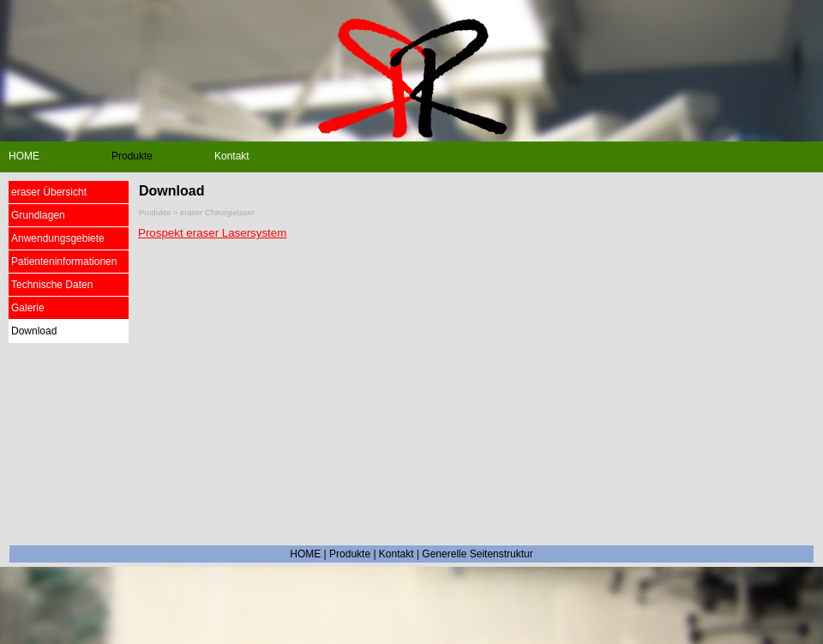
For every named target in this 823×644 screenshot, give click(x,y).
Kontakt (396, 554)
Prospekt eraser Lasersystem (212, 233)
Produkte (350, 554)
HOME (305, 554)
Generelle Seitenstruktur (477, 554)
